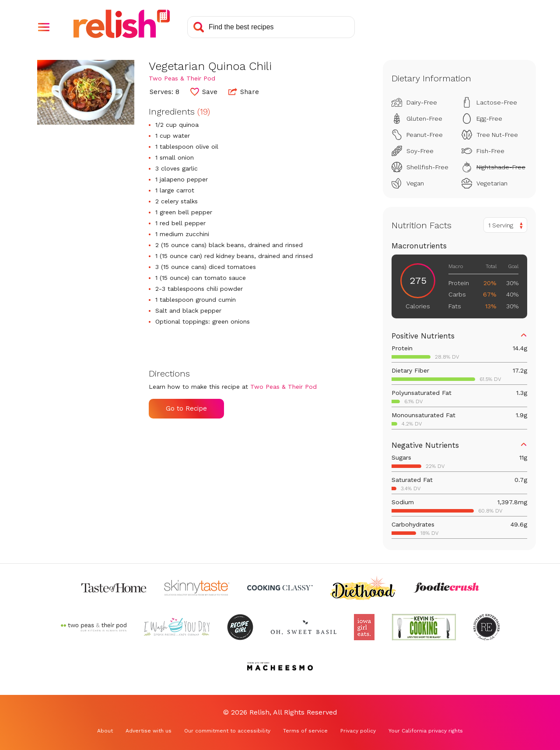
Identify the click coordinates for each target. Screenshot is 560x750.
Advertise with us (149, 731)
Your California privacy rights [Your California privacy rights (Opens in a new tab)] (426, 731)
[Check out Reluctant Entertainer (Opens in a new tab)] (486, 627)
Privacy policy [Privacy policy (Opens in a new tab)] (358, 731)
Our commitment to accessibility (227, 731)
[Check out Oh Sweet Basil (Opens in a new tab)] (304, 627)
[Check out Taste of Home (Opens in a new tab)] (114, 588)
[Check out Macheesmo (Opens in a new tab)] (280, 666)
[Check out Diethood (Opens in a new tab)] (363, 588)
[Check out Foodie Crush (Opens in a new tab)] (446, 588)
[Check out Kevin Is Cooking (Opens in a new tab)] (424, 627)
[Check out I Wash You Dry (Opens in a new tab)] (177, 627)
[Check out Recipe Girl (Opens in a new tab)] (240, 627)
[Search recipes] (271, 27)
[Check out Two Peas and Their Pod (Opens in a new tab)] (94, 627)
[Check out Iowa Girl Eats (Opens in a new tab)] (364, 627)
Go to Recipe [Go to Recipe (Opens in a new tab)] (186, 408)
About (105, 731)
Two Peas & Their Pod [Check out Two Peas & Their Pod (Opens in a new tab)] (182, 78)
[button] (44, 27)
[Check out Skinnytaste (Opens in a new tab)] (197, 588)
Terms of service (305, 731)
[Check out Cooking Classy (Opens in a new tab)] (280, 588)
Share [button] (244, 91)
